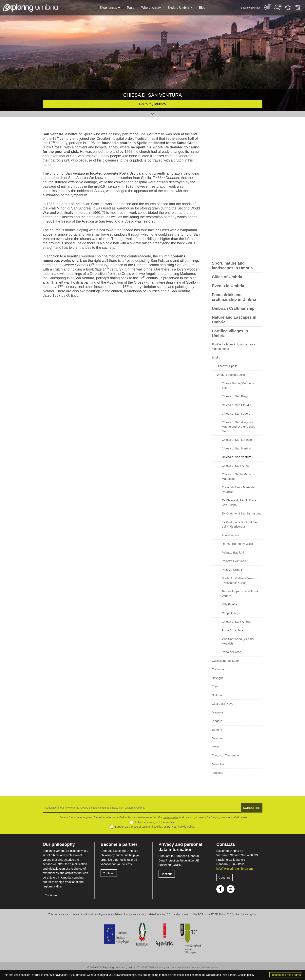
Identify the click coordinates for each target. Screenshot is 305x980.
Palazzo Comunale (234, 561)
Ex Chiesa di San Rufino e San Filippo (239, 503)
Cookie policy (210, 967)
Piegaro (217, 721)
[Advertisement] (237, 191)
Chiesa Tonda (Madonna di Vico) (240, 385)
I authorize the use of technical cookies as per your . (155, 827)
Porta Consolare (233, 630)
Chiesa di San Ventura (237, 457)
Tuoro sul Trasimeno (225, 755)
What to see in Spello (231, 375)
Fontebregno (230, 535)
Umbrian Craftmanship (233, 308)
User (277, 8)
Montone (218, 738)
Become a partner (250, 8)
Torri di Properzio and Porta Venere (240, 594)
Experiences (108, 8)
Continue (51, 895)
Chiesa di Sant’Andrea (237, 622)
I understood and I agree (286, 975)
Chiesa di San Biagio (236, 396)
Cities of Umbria (227, 277)
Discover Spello (227, 366)
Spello (216, 357)
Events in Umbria (228, 286)
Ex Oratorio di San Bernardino (242, 513)
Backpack (297, 8)
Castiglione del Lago (225, 661)
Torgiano (218, 773)
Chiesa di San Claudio (237, 405)
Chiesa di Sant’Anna (235, 466)
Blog (202, 8)
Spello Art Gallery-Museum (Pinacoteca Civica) (239, 580)
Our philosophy (59, 844)
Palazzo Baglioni (233, 552)
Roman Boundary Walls (237, 544)
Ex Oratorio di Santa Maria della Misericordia (239, 524)
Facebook (220, 889)
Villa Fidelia (229, 604)
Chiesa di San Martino (237, 448)
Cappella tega (231, 613)
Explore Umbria (178, 8)
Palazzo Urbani (232, 570)
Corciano (218, 669)
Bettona (217, 730)
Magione (218, 712)
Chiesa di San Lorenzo (237, 440)
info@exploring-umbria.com (235, 869)
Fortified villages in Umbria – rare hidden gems (234, 347)
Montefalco (219, 764)
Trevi (215, 686)
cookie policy (186, 827)
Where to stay (151, 8)
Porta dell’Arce (232, 652)
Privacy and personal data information (180, 847)
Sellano (217, 695)
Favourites (288, 8)
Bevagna (218, 678)
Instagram (231, 889)
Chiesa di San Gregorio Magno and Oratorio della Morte (239, 427)
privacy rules (171, 817)
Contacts (226, 844)
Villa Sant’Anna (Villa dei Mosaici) (238, 641)
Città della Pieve (223, 704)
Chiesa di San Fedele (236, 414)
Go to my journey (152, 104)
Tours (131, 8)
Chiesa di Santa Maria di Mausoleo (238, 476)
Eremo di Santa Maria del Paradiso (239, 490)
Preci (215, 747)
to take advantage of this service (155, 822)
